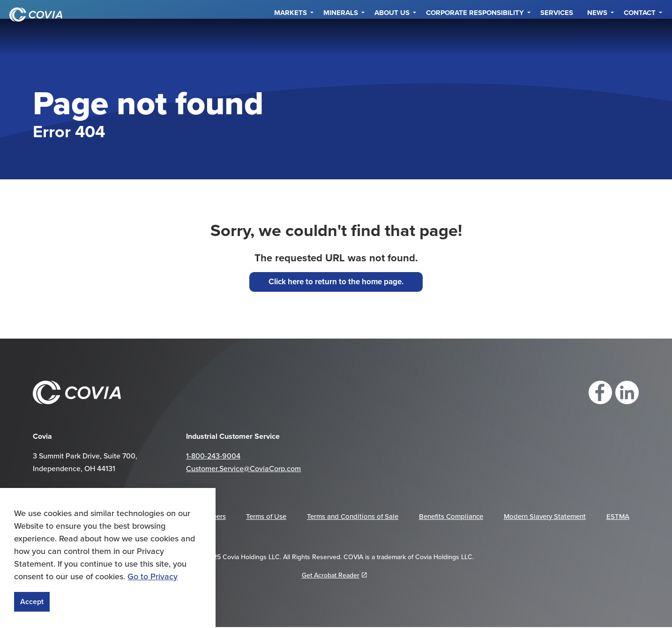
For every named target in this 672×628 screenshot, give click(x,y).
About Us (392, 37)
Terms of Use (266, 516)
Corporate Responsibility (475, 37)
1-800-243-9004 (213, 456)
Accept (32, 602)
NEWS (597, 37)
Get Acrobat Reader (334, 575)
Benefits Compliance (451, 516)
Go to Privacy (153, 576)
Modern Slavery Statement (545, 516)
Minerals (341, 37)
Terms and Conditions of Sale (353, 516)
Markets (291, 37)
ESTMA (618, 516)
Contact (640, 37)
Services (557, 37)
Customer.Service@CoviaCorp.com (243, 468)
